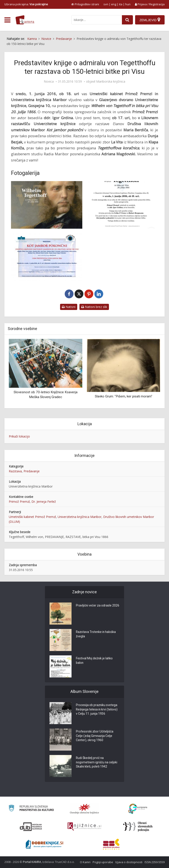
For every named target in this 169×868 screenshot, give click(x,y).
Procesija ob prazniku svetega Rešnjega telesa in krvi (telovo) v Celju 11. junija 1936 (97, 710)
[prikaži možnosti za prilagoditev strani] (85, 4)
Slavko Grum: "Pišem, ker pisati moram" (124, 396)
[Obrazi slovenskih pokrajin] (138, 827)
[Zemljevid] (150, 20)
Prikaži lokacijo (19, 436)
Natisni (69, 307)
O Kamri (85, 862)
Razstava (15, 471)
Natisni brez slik (94, 307)
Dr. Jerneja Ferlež (44, 502)
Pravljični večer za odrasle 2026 (98, 606)
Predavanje (32, 471)
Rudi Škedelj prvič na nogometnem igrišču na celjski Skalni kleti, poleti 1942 (97, 763)
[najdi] (127, 20)
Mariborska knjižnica (111, 82)
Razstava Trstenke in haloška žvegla (96, 634)
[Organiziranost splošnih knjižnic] (84, 809)
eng (114, 4)
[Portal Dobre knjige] (44, 844)
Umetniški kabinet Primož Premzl (32, 517)
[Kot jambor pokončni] (47, 257)
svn (106, 4)
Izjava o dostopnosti (129, 862)
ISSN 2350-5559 (155, 862)
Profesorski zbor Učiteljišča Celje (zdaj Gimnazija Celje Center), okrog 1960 (95, 736)
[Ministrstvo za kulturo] (31, 809)
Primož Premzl (19, 502)
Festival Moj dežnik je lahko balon (95, 661)
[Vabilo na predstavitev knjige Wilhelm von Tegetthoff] (122, 205)
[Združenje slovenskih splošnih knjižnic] (84, 827)
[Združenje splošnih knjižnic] (111, 844)
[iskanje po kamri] (97, 20)
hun (128, 4)
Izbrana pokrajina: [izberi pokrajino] (26, 4)
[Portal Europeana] (138, 809)
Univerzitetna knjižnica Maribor (80, 517)
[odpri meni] (7, 20)
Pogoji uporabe (103, 862)
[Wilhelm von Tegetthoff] (47, 205)
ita (121, 4)
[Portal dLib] (31, 827)
